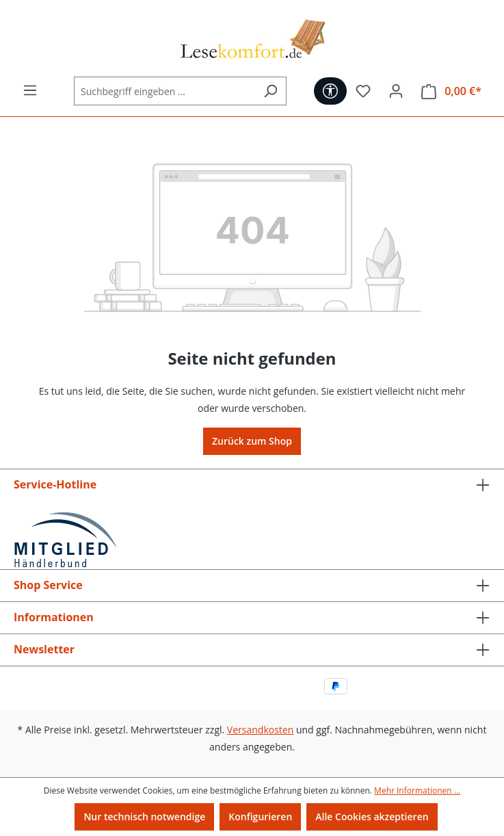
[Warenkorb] (451, 91)
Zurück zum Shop (252, 441)
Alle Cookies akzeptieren (372, 817)
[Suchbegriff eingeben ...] (164, 91)
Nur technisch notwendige (144, 817)
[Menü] (30, 90)
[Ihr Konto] (396, 91)
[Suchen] (270, 91)
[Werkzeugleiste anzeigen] (330, 91)
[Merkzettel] (363, 91)
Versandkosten (260, 730)
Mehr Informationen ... (417, 791)
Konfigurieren (260, 817)
